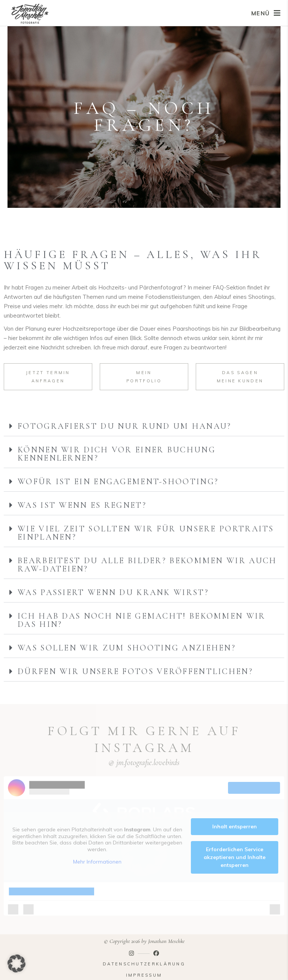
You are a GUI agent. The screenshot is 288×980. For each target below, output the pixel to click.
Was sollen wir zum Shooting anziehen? (127, 648)
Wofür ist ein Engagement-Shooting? (118, 482)
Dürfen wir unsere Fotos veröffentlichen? (135, 671)
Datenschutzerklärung (144, 964)
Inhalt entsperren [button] (235, 826)
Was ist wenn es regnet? (82, 505)
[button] (144, 426)
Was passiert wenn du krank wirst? (113, 592)
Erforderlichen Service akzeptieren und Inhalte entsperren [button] (235, 857)
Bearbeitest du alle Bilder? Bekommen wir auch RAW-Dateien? (147, 565)
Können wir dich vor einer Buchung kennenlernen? (117, 454)
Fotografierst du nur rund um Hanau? (125, 426)
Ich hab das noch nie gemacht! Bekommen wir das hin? (142, 620)
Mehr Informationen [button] (97, 862)
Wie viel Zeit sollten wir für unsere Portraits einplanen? (146, 533)
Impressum (144, 975)
